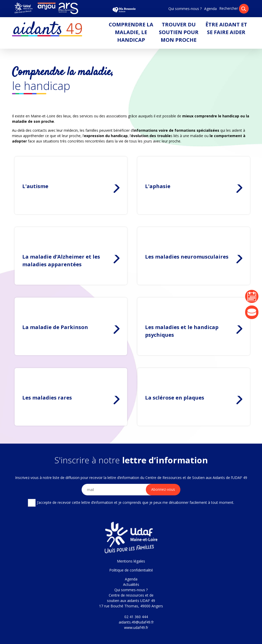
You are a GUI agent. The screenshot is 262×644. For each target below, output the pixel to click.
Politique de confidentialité (131, 570)
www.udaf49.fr (136, 627)
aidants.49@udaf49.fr (136, 622)
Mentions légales (131, 561)
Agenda (210, 9)
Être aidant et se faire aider (226, 28)
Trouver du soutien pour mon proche (179, 32)
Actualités (131, 584)
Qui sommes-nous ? (185, 9)
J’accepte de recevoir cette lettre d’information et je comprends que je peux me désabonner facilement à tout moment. (131, 503)
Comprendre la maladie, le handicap (131, 32)
